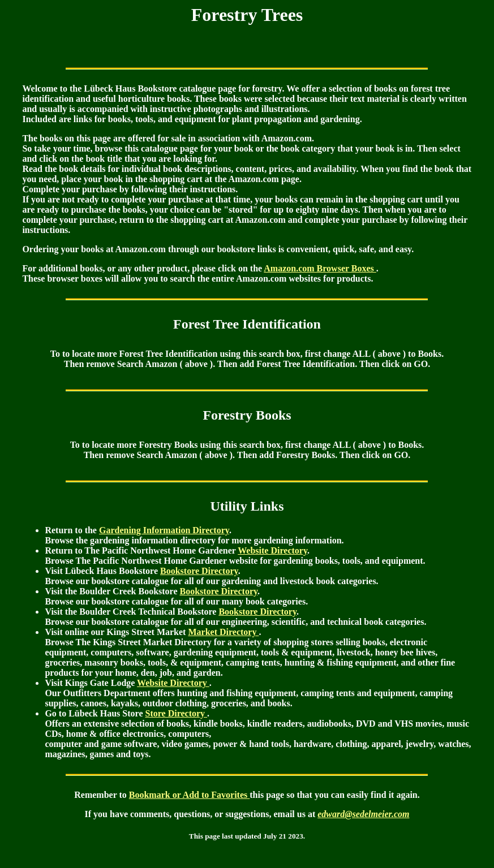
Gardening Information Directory (164, 530)
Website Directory (272, 550)
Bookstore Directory (199, 571)
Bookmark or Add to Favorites (189, 795)
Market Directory (223, 632)
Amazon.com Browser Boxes (320, 268)
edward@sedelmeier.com (363, 814)
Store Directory (176, 713)
